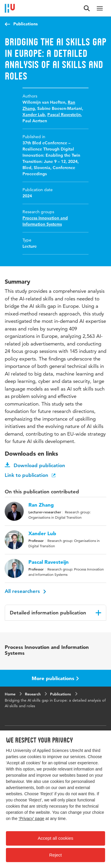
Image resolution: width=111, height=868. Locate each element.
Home (10, 694)
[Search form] (87, 8)
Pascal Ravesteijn (64, 115)
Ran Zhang (41, 505)
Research (33, 694)
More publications (55, 678)
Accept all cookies (55, 838)
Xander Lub (34, 115)
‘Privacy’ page (32, 819)
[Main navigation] (100, 8)
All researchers (25, 591)
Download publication (35, 465)
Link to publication (31, 475)
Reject (55, 855)
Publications (25, 24)
